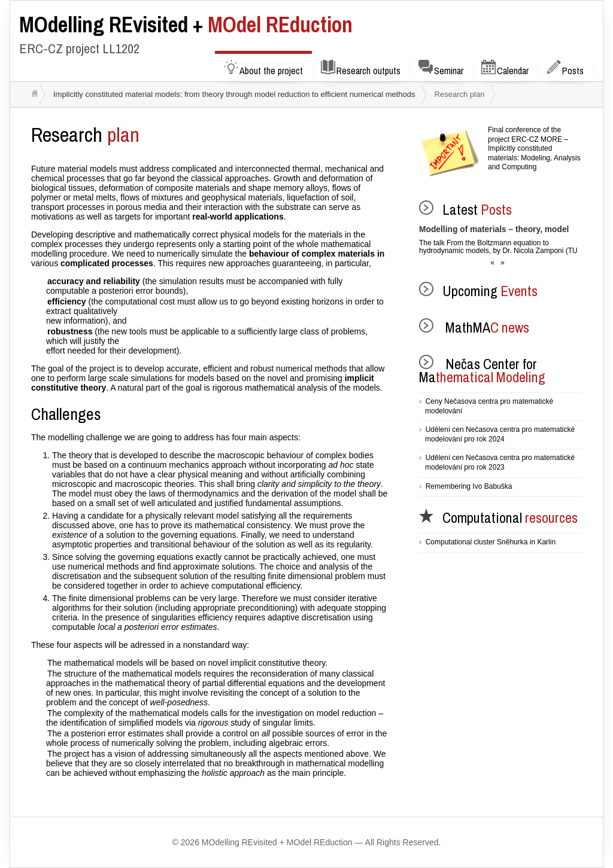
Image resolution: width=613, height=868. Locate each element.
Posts (565, 68)
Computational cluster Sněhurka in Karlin (491, 542)
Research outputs (361, 68)
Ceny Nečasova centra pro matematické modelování (489, 406)
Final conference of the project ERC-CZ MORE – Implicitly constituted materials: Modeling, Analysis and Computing (534, 148)
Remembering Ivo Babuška (469, 486)
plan (85, 135)
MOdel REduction (186, 25)
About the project (263, 68)
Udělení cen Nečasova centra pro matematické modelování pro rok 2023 (500, 462)
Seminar (441, 68)
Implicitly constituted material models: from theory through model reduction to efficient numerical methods (234, 94)
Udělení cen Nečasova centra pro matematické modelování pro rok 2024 (500, 434)
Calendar (505, 68)
